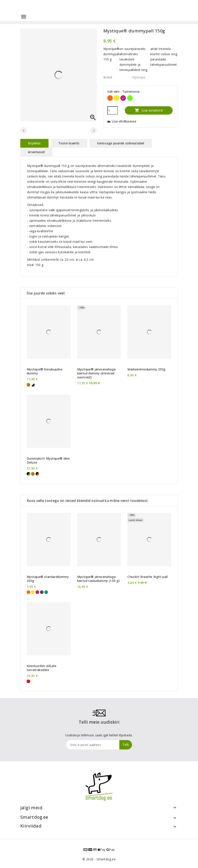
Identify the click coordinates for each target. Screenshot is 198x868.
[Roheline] (46, 592)
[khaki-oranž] (28, 385)
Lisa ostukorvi (149, 110)
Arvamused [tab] (36, 152)
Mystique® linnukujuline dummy (45, 371)
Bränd (108, 77)
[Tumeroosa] (123, 98)
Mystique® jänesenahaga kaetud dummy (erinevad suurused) (96, 373)
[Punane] (28, 681)
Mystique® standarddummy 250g (48, 579)
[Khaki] (42, 592)
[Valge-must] (33, 385)
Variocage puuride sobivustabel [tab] (121, 143)
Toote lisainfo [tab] (69, 143)
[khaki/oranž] (33, 474)
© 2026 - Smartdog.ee (99, 859)
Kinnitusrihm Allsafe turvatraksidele (42, 668)
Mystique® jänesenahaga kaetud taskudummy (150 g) (98, 579)
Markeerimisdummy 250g (146, 369)
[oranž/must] (37, 474)
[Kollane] (117, 98)
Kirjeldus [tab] (34, 143)
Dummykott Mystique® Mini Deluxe (48, 461)
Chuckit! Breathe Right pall (148, 577)
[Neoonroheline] (130, 98)
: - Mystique (137, 77)
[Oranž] (110, 98)
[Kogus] (113, 110)
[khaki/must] (28, 474)
